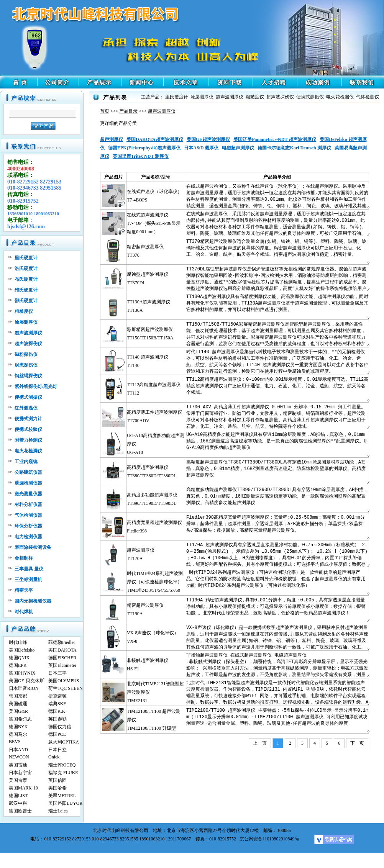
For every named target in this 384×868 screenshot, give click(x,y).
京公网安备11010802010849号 (269, 839)
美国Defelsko (22, 650)
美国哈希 (57, 788)
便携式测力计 (28, 419)
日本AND (18, 750)
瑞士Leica (58, 811)
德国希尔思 (20, 719)
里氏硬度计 (26, 258)
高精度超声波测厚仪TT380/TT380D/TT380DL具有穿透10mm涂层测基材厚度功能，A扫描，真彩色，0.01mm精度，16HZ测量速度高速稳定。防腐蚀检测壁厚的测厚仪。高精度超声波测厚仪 (278, 471)
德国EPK (18, 665)
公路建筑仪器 (28, 472)
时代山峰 (18, 642)
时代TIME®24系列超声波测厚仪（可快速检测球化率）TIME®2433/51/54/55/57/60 (155, 582)
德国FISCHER (62, 658)
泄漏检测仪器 (28, 483)
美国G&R (18, 711)
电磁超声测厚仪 (238, 148)
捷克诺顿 (57, 696)
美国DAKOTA (62, 650)
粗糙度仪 (24, 311)
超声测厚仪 (112, 139)
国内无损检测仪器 (33, 601)
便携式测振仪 (28, 397)
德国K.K (57, 711)
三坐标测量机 (28, 580)
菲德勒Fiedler (62, 642)
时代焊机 (24, 612)
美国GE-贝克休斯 (26, 681)
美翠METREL (62, 796)
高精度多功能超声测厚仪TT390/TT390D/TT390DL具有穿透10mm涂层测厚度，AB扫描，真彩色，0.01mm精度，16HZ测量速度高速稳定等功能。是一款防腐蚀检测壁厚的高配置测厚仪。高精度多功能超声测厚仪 (278, 499)
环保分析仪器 (28, 526)
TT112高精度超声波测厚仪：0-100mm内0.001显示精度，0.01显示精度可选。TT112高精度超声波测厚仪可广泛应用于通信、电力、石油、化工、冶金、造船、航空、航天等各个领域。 (278, 389)
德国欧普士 (20, 811)
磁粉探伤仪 (26, 354)
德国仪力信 (60, 727)
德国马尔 (18, 734)
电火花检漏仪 (28, 451)
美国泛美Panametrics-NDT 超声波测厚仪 (275, 139)
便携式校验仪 (28, 429)
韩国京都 (18, 696)
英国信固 (57, 780)
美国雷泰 (18, 780)
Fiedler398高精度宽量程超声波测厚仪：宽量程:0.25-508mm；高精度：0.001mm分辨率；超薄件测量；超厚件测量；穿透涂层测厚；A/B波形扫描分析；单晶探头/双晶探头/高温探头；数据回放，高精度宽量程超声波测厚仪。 (278, 527)
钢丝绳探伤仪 (28, 376)
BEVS (15, 742)
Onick (54, 757)
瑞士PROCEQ (62, 765)
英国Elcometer (62, 665)
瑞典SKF (57, 704)
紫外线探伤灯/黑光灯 (36, 387)
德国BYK (18, 727)
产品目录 (128, 111)
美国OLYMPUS (64, 681)
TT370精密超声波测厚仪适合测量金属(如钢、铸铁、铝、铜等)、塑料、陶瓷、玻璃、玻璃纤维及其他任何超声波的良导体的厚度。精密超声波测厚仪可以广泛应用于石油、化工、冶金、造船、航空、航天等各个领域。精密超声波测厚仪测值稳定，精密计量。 (278, 251)
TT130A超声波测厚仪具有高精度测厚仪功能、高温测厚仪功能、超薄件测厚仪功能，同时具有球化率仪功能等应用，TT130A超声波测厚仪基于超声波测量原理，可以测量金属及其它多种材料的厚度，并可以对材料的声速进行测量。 (278, 306)
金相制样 (24, 558)
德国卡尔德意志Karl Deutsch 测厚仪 (294, 148)
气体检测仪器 (28, 515)
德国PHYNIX (22, 673)
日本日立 (57, 750)
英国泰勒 (57, 719)
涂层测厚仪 (26, 322)
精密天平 (24, 590)
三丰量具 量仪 (29, 569)
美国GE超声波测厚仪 (208, 139)
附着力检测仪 (28, 440)
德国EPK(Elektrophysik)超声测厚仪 (144, 148)
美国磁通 (18, 704)
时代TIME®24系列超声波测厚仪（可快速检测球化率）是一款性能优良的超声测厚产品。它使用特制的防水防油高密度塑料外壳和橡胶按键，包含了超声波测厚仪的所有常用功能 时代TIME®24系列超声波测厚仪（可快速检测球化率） (278, 582)
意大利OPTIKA (64, 742)
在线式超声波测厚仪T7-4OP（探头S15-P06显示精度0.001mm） (154, 223)
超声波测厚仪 (28, 333)
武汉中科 (18, 803)
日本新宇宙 (20, 773)
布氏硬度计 (26, 279)
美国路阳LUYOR (65, 803)
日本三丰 (57, 673)
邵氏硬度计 (26, 301)
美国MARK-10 (23, 788)
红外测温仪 (26, 408)
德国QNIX (19, 658)
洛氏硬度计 (26, 269)
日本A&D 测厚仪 (201, 148)
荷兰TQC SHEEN (66, 688)
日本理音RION (24, 688)
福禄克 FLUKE (63, 773)
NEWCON (19, 757)
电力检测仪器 (28, 537)
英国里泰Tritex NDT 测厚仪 (141, 156)
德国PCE (57, 734)
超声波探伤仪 (28, 344)
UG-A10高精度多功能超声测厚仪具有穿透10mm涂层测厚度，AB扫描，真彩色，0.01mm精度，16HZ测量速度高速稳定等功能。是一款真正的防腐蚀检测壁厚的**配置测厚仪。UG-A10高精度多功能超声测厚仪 (278, 444)
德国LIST (18, 796)
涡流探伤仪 (26, 365)
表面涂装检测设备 (33, 547)
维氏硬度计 (26, 290)
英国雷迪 (18, 765)
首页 (105, 111)
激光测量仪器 (28, 494)
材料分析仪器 (28, 504)
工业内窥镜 (26, 462)
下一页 (357, 743)
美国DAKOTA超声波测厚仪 (155, 139)
